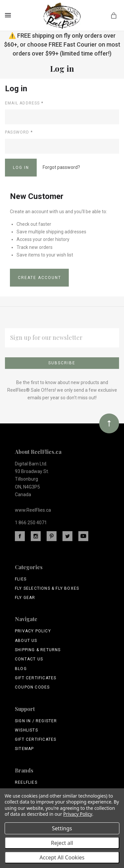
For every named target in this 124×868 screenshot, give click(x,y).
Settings (62, 828)
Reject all (62, 843)
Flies (21, 579)
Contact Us (29, 659)
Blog (21, 669)
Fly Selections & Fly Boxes (47, 588)
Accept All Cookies (62, 857)
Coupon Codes (32, 687)
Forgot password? (61, 167)
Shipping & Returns (38, 650)
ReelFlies (26, 782)
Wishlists (26, 730)
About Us (26, 641)
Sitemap (24, 749)
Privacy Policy (33, 631)
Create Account (40, 278)
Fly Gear (25, 598)
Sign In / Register (36, 721)
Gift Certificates (36, 678)
